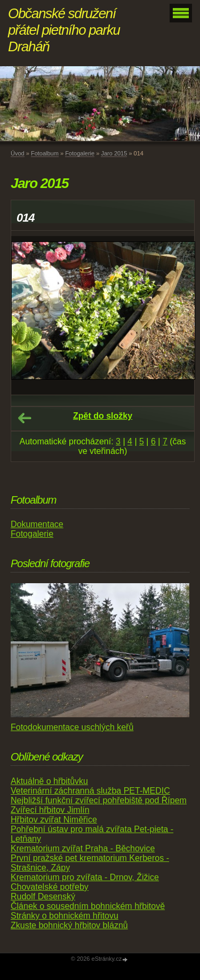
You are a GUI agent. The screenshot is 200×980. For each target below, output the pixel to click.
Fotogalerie (80, 153)
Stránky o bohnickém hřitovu (65, 916)
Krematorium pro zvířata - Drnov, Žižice (85, 877)
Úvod (18, 153)
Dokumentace (37, 524)
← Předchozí (25, 418)
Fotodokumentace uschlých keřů (72, 727)
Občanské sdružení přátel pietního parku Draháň (64, 30)
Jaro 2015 (114, 153)
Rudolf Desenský (43, 896)
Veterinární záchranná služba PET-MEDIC (90, 791)
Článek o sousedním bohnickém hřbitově (88, 906)
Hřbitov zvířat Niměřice (54, 820)
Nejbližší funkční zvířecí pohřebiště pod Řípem (99, 800)
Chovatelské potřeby (50, 887)
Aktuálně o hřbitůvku (49, 781)
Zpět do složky (103, 416)
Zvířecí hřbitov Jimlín (50, 810)
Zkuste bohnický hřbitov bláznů (69, 925)
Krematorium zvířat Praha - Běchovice (83, 848)
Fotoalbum (45, 153)
